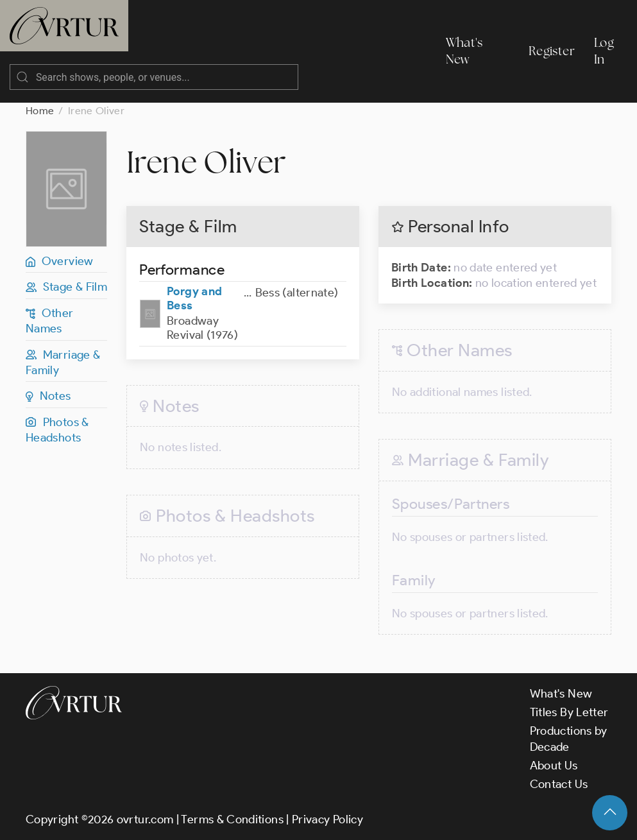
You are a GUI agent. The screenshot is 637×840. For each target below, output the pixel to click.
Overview (60, 261)
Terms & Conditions (232, 819)
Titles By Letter (569, 712)
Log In (604, 51)
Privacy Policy (327, 819)
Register (552, 51)
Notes (48, 396)
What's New (464, 51)
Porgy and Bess (194, 298)
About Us (554, 766)
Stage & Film (66, 287)
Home (40, 111)
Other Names (50, 321)
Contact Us (559, 784)
